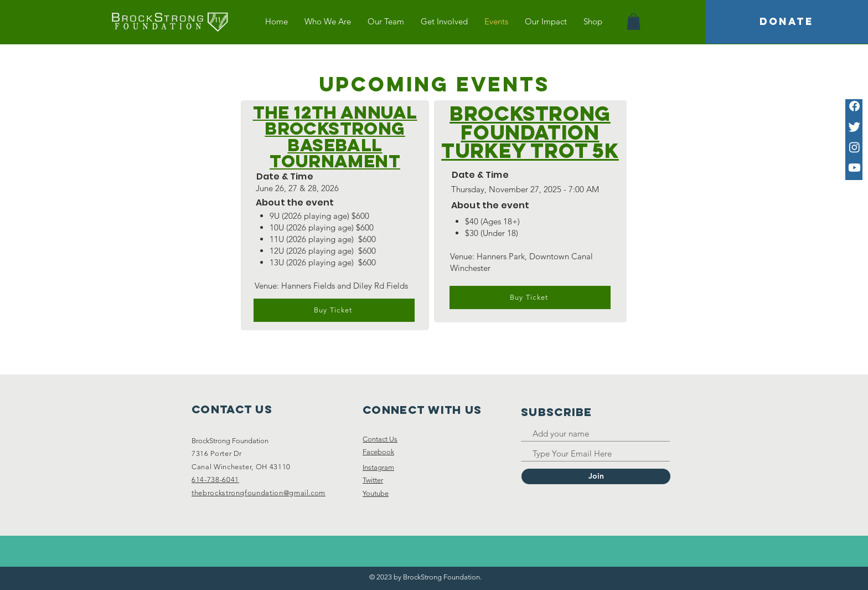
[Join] (596, 476)
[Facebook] (854, 106)
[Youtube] (854, 168)
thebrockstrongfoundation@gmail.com (259, 493)
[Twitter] (854, 127)
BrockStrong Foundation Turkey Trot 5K (530, 132)
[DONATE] (787, 22)
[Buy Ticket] (334, 310)
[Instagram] (854, 147)
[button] (634, 22)
